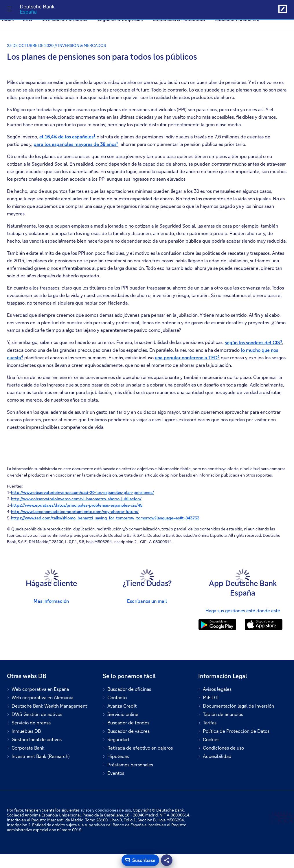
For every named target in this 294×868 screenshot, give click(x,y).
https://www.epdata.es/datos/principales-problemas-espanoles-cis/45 (77, 505)
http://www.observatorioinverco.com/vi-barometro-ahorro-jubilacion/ (76, 499)
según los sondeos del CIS (253, 342)
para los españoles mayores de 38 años (76, 144)
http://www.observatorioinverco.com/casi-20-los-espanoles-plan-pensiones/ (82, 492)
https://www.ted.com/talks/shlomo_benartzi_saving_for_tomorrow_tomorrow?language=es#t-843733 (105, 518)
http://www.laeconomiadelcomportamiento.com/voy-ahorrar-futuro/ (75, 511)
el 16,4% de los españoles (67, 137)
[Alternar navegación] (9, 9)
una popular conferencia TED (187, 357)
